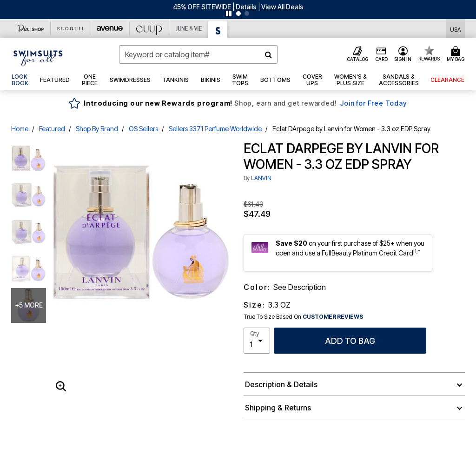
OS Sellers (143, 129)
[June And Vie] (189, 28)
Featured (52, 129)
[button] (246, 7)
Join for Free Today (374, 103)
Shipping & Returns (278, 408)
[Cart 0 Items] (457, 54)
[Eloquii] (70, 28)
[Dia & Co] (31, 28)
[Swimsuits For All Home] (38, 57)
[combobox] (198, 54)
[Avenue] (110, 28)
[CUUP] (149, 28)
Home (20, 129)
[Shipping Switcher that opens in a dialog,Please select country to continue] (456, 29)
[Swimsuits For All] (218, 29)
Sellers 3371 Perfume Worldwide (215, 129)
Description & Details (281, 384)
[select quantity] (257, 341)
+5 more (29, 305)
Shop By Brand (97, 129)
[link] (20, 80)
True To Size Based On (304, 317)
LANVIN (261, 178)
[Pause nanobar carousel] (229, 13)
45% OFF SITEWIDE (202, 7)
